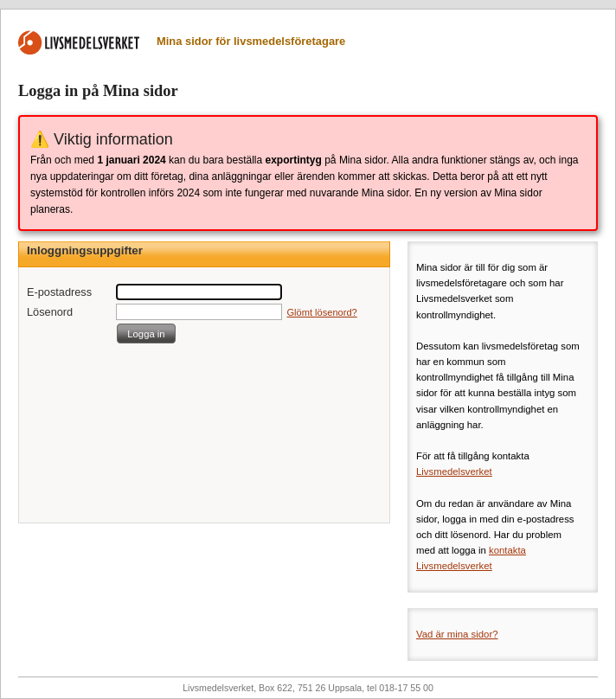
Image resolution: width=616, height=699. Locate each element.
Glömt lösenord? (322, 312)
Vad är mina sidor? (457, 634)
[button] (146, 333)
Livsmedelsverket (454, 471)
